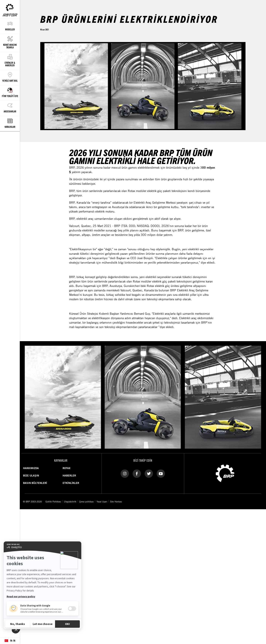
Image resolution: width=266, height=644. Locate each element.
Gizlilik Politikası (53, 501)
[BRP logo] (225, 473)
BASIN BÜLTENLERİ (35, 483)
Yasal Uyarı (102, 501)
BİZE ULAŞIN (31, 476)
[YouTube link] (161, 473)
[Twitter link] (149, 473)
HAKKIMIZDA (31, 468)
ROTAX (66, 468)
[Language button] (10, 641)
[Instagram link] (125, 473)
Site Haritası (116, 501)
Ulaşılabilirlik (70, 501)
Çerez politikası (86, 501)
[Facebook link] (137, 473)
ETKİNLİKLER (71, 483)
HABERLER (69, 476)
